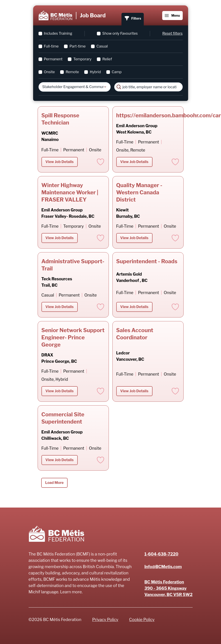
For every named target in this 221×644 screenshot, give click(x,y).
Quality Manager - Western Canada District (139, 192)
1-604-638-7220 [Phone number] (161, 554)
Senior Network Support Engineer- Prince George (73, 337)
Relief (107, 59)
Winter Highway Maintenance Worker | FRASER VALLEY (70, 192)
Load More (55, 483)
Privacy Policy (105, 620)
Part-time (77, 46)
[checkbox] (40, 34)
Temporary (82, 59)
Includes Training (58, 33)
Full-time (51, 46)
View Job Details (60, 162)
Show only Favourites (120, 33)
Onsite (49, 72)
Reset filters (173, 33)
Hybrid (95, 72)
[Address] (169, 588)
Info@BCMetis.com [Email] (163, 567)
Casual (102, 46)
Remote (72, 72)
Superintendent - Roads (147, 261)
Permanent (53, 59)
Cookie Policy (142, 620)
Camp (117, 72)
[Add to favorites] (100, 162)
